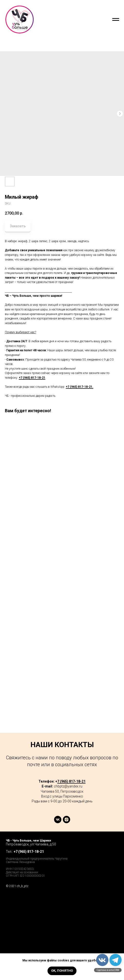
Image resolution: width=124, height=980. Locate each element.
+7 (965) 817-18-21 (32, 378)
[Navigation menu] (116, 20)
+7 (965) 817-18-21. (80, 387)
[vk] (58, 822)
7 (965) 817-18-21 (71, 781)
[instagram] (67, 822)
